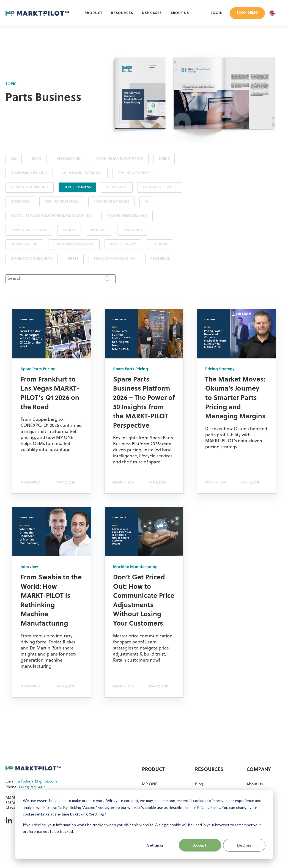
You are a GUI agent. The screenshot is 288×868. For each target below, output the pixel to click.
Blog (37, 159)
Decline (244, 845)
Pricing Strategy (134, 173)
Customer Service (160, 187)
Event (164, 159)
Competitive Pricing (30, 187)
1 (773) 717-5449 (32, 787)
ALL (14, 159)
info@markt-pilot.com (37, 782)
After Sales (117, 187)
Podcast (99, 230)
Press (73, 259)
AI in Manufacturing (83, 173)
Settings (155, 845)
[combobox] (61, 279)
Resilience (160, 259)
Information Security (32, 259)
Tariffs (69, 230)
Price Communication (114, 259)
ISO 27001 (159, 245)
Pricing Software (61, 202)
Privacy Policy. (209, 807)
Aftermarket (69, 159)
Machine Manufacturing (120, 159)
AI (146, 202)
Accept (200, 845)
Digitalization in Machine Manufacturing (51, 216)
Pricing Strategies (111, 202)
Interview (20, 202)
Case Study (133, 230)
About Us (255, 784)
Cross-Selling (24, 245)
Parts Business (77, 187)
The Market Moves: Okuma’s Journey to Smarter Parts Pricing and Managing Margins (235, 398)
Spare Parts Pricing (29, 173)
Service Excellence (29, 230)
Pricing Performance (127, 216)
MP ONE (150, 784)
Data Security (123, 245)
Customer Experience (74, 245)
